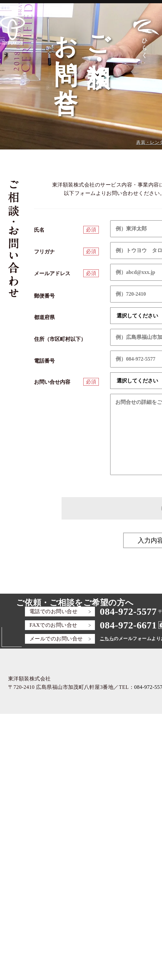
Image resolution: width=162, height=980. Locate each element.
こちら (107, 639)
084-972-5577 (128, 611)
